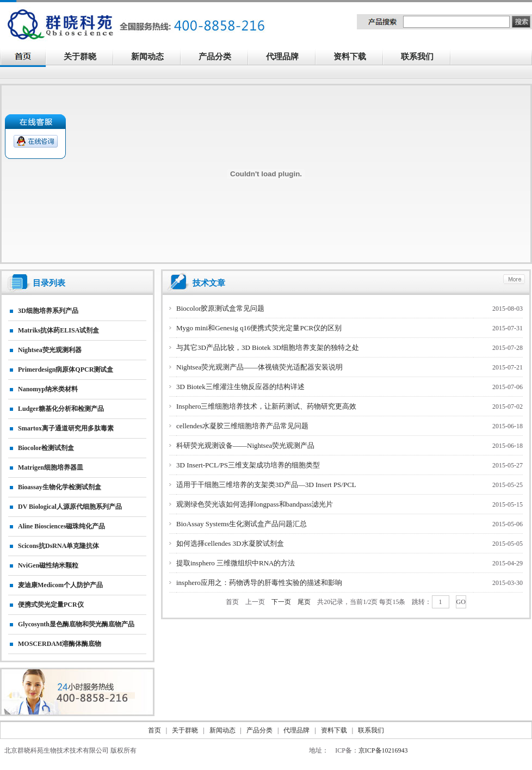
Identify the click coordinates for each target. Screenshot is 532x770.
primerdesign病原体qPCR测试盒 (66, 369)
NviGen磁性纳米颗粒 (48, 565)
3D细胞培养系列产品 (48, 311)
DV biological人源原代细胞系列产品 (70, 507)
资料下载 (356, 58)
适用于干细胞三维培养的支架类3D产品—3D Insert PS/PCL (266, 485)
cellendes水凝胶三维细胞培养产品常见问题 (242, 426)
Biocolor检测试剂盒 (46, 448)
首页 (232, 602)
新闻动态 (153, 58)
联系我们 (423, 58)
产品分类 (221, 58)
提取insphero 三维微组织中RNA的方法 (236, 563)
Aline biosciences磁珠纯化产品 (61, 526)
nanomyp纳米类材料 (48, 389)
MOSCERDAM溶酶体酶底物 (60, 644)
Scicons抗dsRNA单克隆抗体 (58, 546)
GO (461, 602)
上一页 (255, 602)
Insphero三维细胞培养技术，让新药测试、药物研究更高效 (267, 406)
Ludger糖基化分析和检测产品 (61, 409)
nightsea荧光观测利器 (50, 350)
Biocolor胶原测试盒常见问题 (221, 308)
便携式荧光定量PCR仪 (51, 605)
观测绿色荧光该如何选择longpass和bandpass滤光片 (255, 504)
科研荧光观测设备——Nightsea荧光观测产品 (245, 445)
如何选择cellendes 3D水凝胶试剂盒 (230, 543)
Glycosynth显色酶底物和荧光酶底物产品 (76, 624)
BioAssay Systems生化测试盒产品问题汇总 (242, 524)
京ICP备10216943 (383, 750)
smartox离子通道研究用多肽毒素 (66, 428)
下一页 (281, 602)
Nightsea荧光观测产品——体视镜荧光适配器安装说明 (259, 367)
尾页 (304, 602)
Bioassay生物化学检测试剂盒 (60, 487)
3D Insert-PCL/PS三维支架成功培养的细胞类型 (248, 465)
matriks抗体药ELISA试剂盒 (58, 330)
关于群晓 (80, 57)
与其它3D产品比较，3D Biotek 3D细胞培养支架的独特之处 (268, 347)
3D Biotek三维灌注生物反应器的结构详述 (240, 387)
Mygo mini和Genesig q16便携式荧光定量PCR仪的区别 (259, 328)
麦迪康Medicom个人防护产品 (60, 585)
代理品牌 (282, 57)
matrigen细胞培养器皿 (51, 467)
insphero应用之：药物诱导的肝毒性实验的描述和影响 (259, 583)
